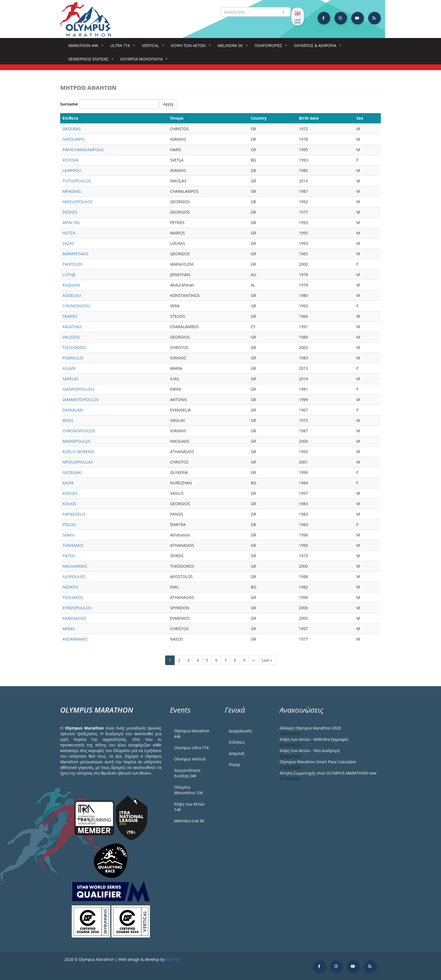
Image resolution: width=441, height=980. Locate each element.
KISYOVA (70, 160)
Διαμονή (237, 753)
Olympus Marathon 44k (192, 734)
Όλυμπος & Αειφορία (316, 47)
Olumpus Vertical (190, 759)
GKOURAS (72, 129)
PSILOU (69, 524)
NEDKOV (70, 587)
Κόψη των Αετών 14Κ (189, 807)
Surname (69, 104)
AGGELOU (72, 295)
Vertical (152, 47)
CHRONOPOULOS (79, 431)
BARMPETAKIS (75, 254)
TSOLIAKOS (73, 597)
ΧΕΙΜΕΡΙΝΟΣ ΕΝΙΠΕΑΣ (89, 61)
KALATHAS (72, 327)
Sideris (69, 535)
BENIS (68, 420)
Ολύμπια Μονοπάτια (142, 61)
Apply (168, 104)
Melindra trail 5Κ (189, 821)
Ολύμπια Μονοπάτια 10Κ (189, 790)
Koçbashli (71, 285)
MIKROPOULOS (76, 441)
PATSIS (69, 556)
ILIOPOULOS (74, 577)
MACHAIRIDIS (75, 566)
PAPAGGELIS (74, 514)
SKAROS (70, 316)
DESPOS (70, 212)
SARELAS (70, 379)
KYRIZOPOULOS (77, 608)
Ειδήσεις (237, 742)
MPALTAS (71, 222)
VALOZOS (71, 337)
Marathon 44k (85, 47)
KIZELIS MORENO (78, 452)
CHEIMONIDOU (76, 306)
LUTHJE (69, 275)
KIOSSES (70, 493)
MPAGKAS (72, 191)
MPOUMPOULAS (78, 462)
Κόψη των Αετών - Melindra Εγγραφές (314, 739)
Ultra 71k (121, 47)
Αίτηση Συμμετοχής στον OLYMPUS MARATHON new (328, 773)
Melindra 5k (231, 47)
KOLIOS (69, 504)
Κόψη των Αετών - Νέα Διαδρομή (310, 750)
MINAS (69, 629)
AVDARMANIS (75, 639)
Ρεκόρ (234, 765)
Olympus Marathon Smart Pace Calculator (318, 762)
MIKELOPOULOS (77, 202)
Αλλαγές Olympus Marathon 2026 (310, 728)
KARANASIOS (74, 618)
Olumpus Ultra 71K (192, 748)
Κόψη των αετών (189, 47)
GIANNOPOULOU (78, 389)
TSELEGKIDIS (74, 347)
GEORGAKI (72, 472)
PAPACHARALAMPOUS (83, 150)
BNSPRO (173, 959)
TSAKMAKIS (73, 545)
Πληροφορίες (269, 47)
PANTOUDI (72, 264)
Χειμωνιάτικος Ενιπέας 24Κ (187, 773)
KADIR (68, 483)
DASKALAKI (73, 410)
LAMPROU (72, 170)
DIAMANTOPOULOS (81, 400)
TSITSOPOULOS (77, 181)
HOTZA (69, 233)
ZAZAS (68, 243)
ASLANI (69, 368)
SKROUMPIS (74, 139)
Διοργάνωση (240, 731)
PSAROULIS (73, 358)
